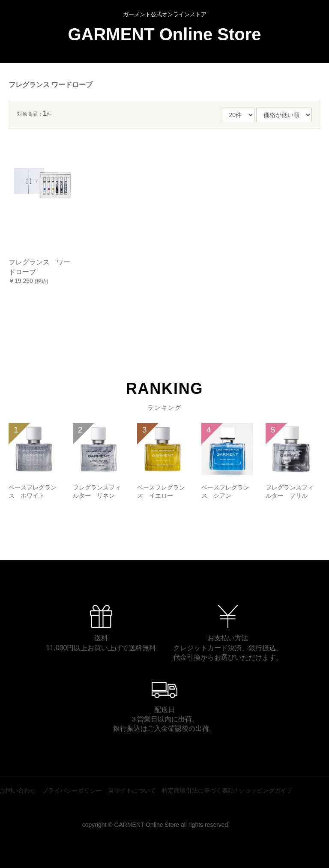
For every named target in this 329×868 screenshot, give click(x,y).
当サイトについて (132, 790)
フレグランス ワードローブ (51, 85)
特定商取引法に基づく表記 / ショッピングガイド (227, 790)
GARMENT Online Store (164, 34)
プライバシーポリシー (72, 790)
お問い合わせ (18, 790)
